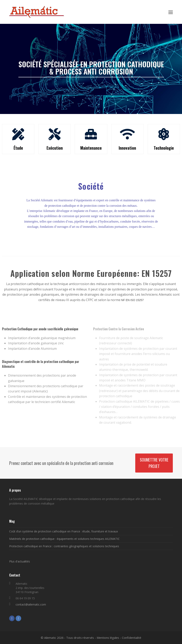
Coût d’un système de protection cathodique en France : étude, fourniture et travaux (64, 531)
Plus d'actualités (20, 561)
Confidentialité (132, 638)
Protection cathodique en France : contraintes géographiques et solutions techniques (64, 546)
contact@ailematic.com (31, 604)
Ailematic (50, 638)
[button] (171, 12)
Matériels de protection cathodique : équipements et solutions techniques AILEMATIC (64, 539)
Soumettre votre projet (154, 463)
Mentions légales (108, 638)
